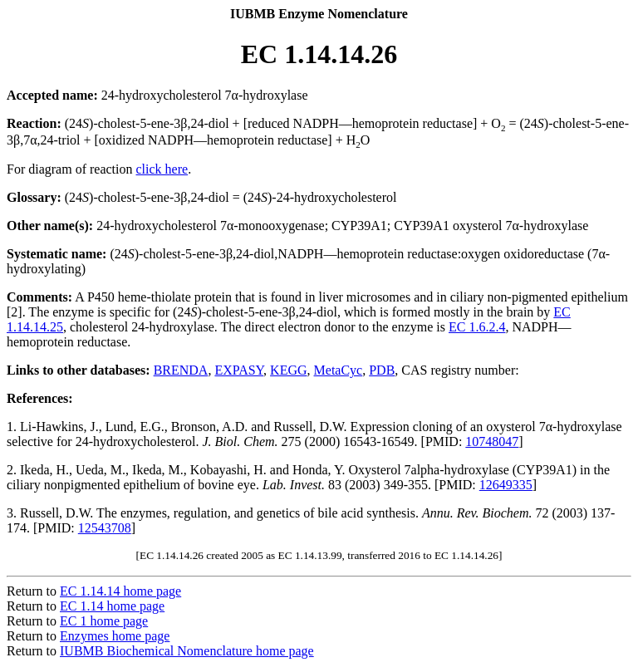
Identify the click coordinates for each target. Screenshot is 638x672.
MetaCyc (339, 370)
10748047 (492, 441)
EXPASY (239, 370)
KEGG (288, 370)
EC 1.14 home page (112, 606)
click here (162, 169)
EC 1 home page (104, 621)
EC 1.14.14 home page (120, 591)
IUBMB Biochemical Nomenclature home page (187, 651)
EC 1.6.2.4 (477, 327)
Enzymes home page (115, 636)
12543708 (105, 528)
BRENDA (181, 370)
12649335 (506, 485)
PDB (382, 370)
